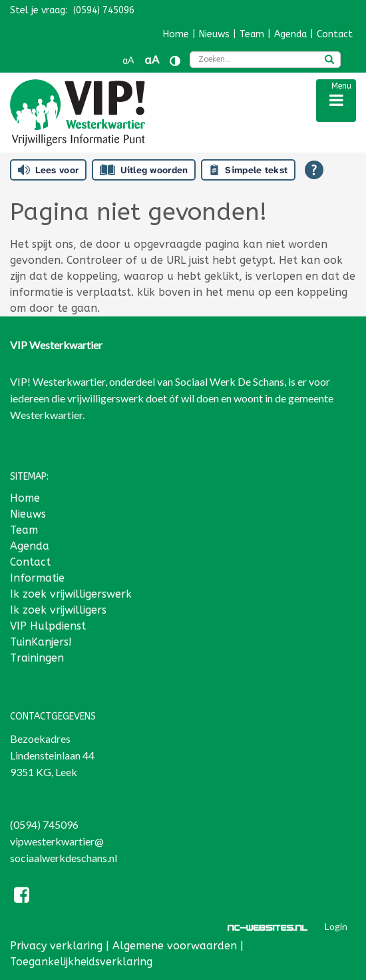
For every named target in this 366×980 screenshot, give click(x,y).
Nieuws (214, 34)
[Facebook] (22, 897)
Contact (335, 34)
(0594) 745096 (44, 824)
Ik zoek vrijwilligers (58, 610)
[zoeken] (329, 61)
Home (176, 34)
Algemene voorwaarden (175, 946)
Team (252, 34)
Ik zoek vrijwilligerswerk (71, 594)
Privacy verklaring (56, 946)
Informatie (37, 578)
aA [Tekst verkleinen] (128, 61)
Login (336, 926)
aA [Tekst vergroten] (152, 60)
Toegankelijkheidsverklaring (81, 962)
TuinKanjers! (41, 642)
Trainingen (37, 658)
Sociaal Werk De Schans (230, 381)
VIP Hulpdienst (48, 626)
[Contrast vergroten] (175, 61)
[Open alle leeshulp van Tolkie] (314, 170)
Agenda (290, 34)
